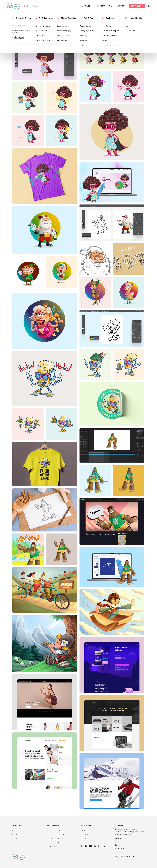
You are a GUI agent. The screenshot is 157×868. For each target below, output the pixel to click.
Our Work (16, 839)
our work (121, 6)
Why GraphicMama (19, 835)
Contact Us (84, 839)
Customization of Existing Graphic (57, 835)
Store (35, 6)
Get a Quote (84, 831)
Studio (27, 6)
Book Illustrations (52, 847)
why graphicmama (105, 6)
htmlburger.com (120, 839)
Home (14, 831)
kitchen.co (118, 845)
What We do (87, 6)
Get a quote (137, 6)
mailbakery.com (120, 842)
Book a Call (84, 835)
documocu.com (120, 848)
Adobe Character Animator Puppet (58, 839)
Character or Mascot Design (56, 831)
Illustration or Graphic (53, 843)
